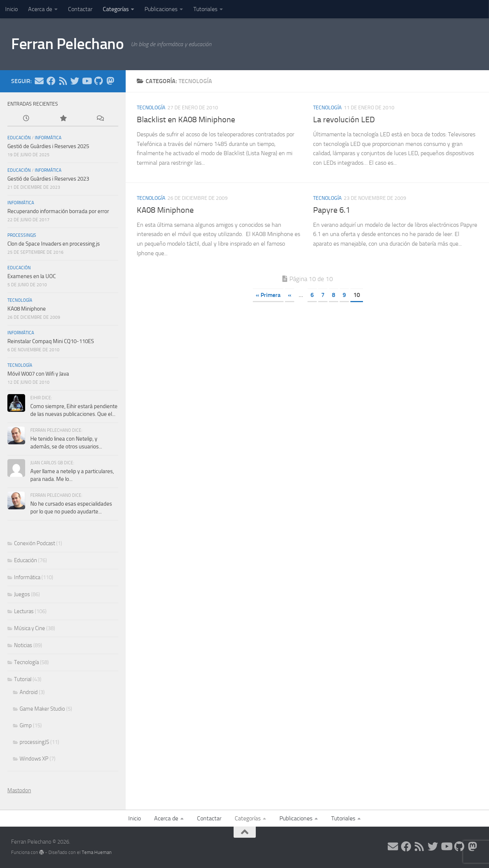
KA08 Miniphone (165, 210)
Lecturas (24, 611)
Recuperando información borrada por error (58, 211)
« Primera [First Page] (268, 295)
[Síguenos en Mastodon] (110, 81)
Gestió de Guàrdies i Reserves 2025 (48, 146)
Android (29, 692)
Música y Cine (30, 628)
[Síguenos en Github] (98, 81)
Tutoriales (205, 9)
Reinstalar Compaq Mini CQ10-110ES (51, 341)
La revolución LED (344, 120)
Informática (48, 138)
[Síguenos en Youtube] (86, 81)
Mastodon (19, 790)
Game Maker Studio (42, 709)
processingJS (22, 235)
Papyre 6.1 (332, 210)
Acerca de (40, 9)
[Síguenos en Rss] (63, 81)
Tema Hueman (97, 852)
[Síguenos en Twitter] (75, 81)
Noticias (23, 645)
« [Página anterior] (290, 295)
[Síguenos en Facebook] (51, 81)
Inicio (11, 9)
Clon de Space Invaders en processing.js (54, 244)
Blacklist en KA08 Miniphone (186, 120)
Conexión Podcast (35, 543)
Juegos (22, 594)
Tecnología (151, 108)
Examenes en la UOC (32, 276)
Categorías (116, 9)
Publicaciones (161, 9)
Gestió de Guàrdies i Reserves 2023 (48, 179)
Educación (19, 138)
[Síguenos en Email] (39, 81)
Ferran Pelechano (67, 44)
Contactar (80, 9)
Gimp (26, 725)
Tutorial (23, 679)
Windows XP (34, 759)
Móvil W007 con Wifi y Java (38, 374)
